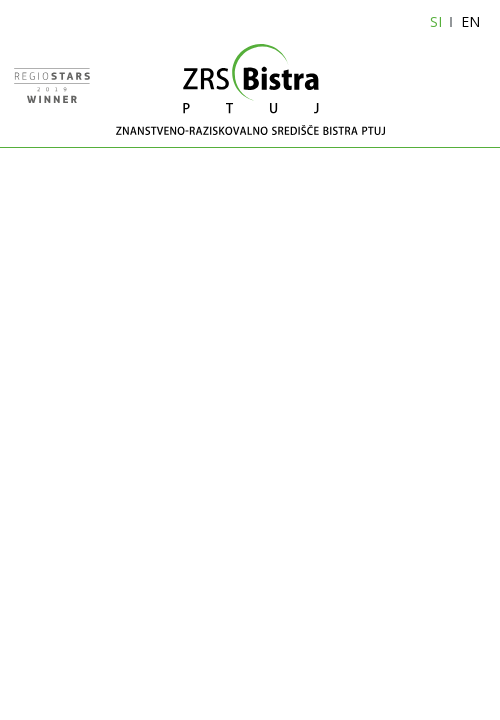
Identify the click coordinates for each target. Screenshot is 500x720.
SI (436, 21)
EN (470, 21)
